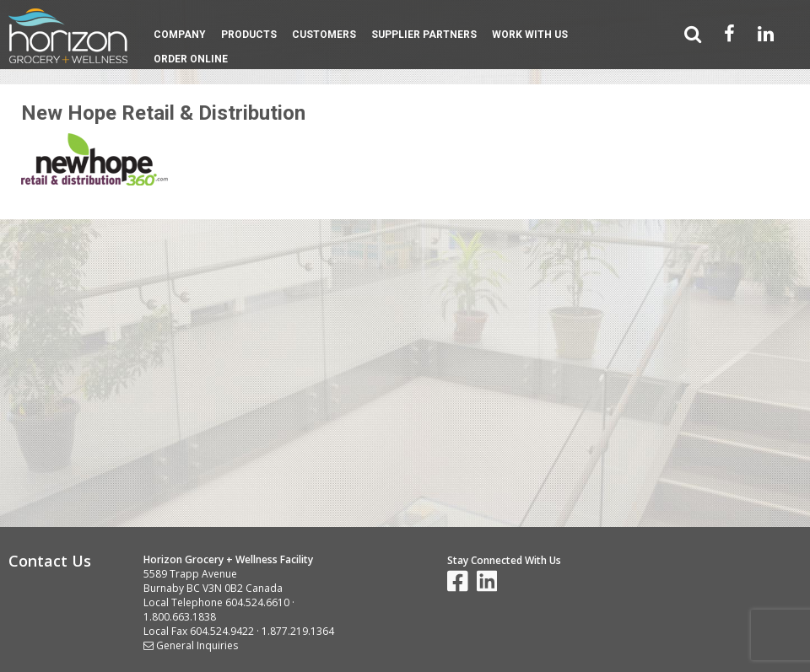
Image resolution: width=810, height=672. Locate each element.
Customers (324, 35)
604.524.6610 (257, 602)
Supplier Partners (424, 35)
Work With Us (530, 35)
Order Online (191, 59)
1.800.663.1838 (180, 617)
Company (180, 35)
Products (249, 35)
